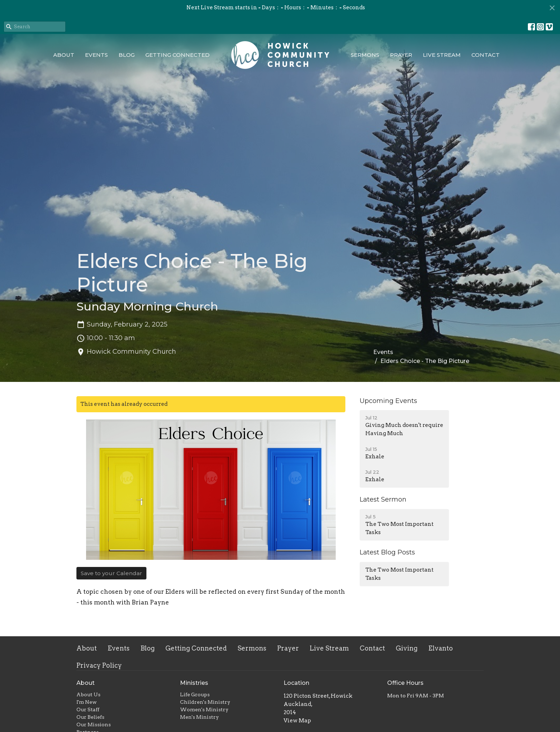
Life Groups (195, 694)
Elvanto (441, 648)
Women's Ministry (204, 709)
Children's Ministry (205, 702)
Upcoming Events (388, 401)
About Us (88, 694)
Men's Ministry (199, 717)
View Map (297, 721)
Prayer (401, 55)
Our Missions (94, 724)
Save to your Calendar (111, 573)
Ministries (194, 683)
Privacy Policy (99, 665)
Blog (127, 55)
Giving (407, 648)
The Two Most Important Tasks (399, 574)
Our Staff (88, 709)
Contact (486, 55)
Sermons (365, 55)
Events (96, 55)
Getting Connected (177, 55)
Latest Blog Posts (387, 552)
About (64, 55)
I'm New (87, 702)
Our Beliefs (90, 717)
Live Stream (442, 55)
